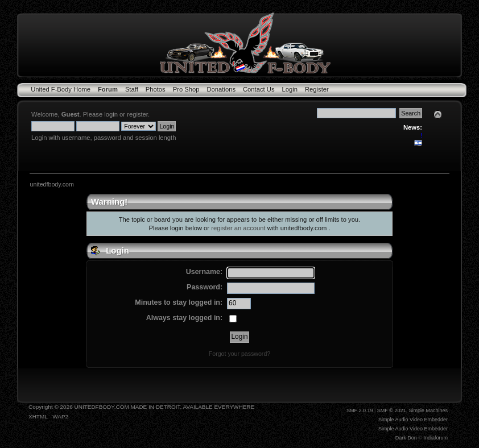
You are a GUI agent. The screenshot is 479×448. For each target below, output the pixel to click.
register (137, 114)
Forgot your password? (239, 354)
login (111, 114)
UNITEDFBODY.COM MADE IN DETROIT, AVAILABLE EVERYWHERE (165, 407)
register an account (238, 228)
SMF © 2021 (392, 410)
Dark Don (406, 438)
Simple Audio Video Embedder (413, 420)
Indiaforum (435, 438)
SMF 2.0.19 (360, 410)
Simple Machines (428, 410)
